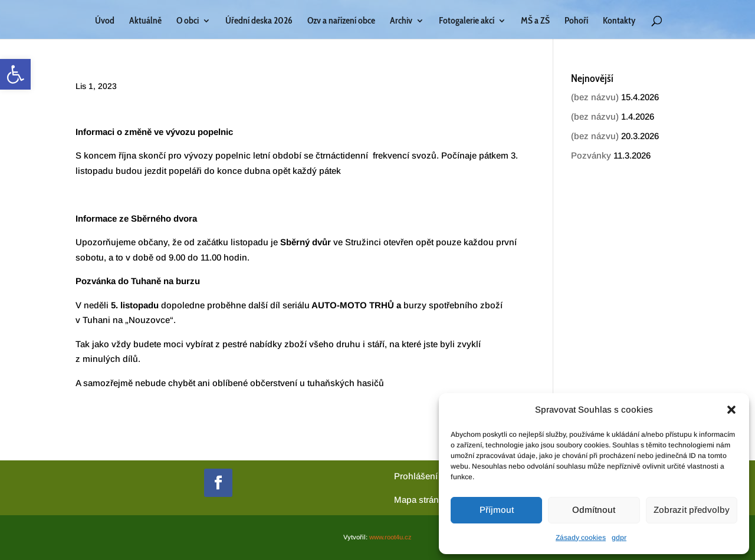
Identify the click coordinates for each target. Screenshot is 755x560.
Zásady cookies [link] (581, 538)
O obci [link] (188, 21)
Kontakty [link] (619, 21)
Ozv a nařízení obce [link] (341, 21)
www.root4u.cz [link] (390, 537)
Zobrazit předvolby (692, 510)
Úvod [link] (105, 21)
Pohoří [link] (576, 21)
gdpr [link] (619, 538)
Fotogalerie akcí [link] (467, 21)
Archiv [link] (401, 21)
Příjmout (497, 510)
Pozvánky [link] (591, 155)
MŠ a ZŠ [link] (535, 21)
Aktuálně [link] (145, 21)
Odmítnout (594, 510)
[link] (15, 74)
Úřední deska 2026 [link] (259, 21)
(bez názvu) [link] (595, 97)
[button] (731, 410)
